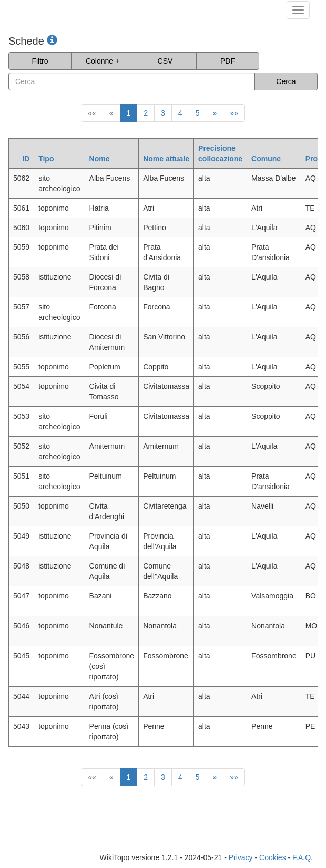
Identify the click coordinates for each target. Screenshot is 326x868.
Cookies (273, 857)
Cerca (286, 81)
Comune (266, 159)
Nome (100, 159)
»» (234, 113)
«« (92, 113)
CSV (165, 61)
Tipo (46, 159)
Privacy (241, 857)
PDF (228, 61)
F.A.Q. (303, 857)
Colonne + (103, 61)
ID (26, 159)
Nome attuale (166, 159)
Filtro (40, 61)
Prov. (314, 159)
